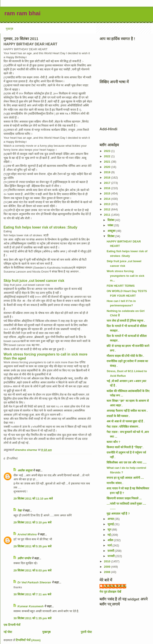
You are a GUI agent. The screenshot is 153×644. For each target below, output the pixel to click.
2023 (108, 151)
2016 (108, 188)
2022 (108, 156)
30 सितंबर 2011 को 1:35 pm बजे (33, 618)
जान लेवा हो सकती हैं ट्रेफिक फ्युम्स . (126, 321)
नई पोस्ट (8, 632)
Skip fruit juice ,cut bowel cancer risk (34, 281)
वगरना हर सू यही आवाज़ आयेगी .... (125, 478)
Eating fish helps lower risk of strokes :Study (40, 227)
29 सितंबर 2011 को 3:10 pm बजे (33, 522)
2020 (108, 167)
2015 (108, 193)
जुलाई (111, 524)
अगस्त (111, 519)
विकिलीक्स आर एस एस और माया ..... (127, 462)
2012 (108, 209)
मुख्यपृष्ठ (46, 632)
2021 (108, 162)
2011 (108, 215)
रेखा (20, 510)
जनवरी (111, 556)
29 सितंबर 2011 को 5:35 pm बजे (33, 546)
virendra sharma (115, 586)
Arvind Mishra (27, 534)
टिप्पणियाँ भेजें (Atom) (28, 640)
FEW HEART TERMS (120, 286)
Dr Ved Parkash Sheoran (34, 582)
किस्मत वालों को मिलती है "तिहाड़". (125, 447)
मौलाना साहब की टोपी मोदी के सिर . (125, 356)
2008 (108, 572)
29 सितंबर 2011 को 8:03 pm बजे (33, 570)
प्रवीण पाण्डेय (24, 558)
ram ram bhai (22, 13)
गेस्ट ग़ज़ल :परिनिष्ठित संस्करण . (123, 427)
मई (109, 535)
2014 (108, 199)
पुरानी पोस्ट (86, 632)
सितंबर (111, 236)
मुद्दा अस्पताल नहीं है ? (118, 514)
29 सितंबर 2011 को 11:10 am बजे (33, 499)
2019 (108, 172)
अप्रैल (111, 540)
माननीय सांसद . (115, 483)
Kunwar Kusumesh (31, 606)
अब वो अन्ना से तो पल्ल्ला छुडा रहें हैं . (125, 421)
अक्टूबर (112, 231)
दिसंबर (111, 220)
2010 (108, 561)
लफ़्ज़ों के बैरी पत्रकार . (118, 416)
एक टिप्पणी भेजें (12, 625)
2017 (108, 183)
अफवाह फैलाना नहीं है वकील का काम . (127, 411)
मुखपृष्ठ (10, 29)
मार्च (110, 545)
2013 (108, 204)
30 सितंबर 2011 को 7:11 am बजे (32, 594)
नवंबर (111, 225)
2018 (108, 178)
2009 (108, 567)
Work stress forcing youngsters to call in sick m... (125, 276)
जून (110, 530)
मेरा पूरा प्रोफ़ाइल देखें (110, 592)
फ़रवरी (111, 551)
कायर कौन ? (113, 442)
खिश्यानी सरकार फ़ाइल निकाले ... (124, 498)
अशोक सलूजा (25, 470)
